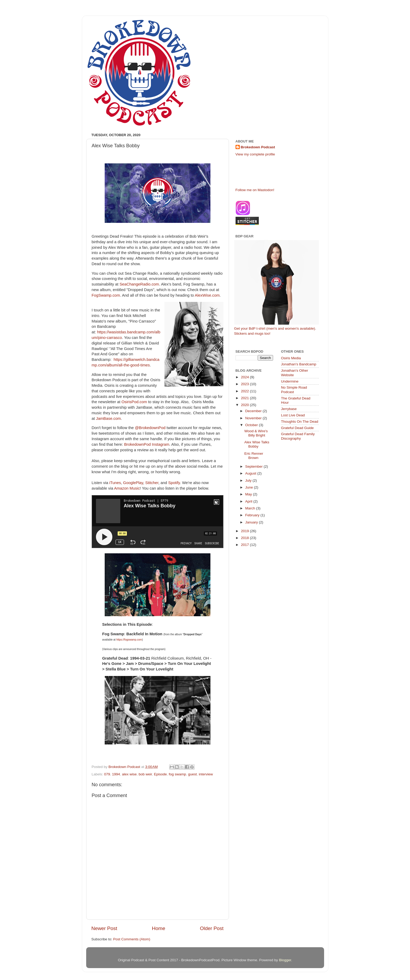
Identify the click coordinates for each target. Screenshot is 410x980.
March (251, 508)
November (254, 418)
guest (192, 774)
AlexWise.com (207, 295)
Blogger (285, 960)
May (249, 494)
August (251, 473)
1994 (116, 774)
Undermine (290, 381)
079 (107, 774)
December (254, 411)
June (250, 487)
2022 (245, 391)
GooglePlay (133, 483)
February (253, 515)
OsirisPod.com (134, 402)
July (249, 480)
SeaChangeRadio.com (139, 284)
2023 (245, 384)
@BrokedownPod (150, 428)
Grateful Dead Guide (297, 428)
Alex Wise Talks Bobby (257, 444)
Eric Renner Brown (254, 456)
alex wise (129, 774)
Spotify (174, 483)
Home (159, 928)
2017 (245, 545)
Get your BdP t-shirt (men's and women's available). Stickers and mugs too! (277, 288)
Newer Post (104, 928)
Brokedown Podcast (258, 147)
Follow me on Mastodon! (255, 190)
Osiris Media (291, 358)
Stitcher (152, 483)
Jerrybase (289, 409)
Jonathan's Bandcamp (299, 364)
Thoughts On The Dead (300, 422)
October (252, 425)
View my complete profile (255, 154)
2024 (245, 377)
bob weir (145, 774)
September (255, 466)
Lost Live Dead (293, 415)
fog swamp (178, 774)
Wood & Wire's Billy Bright (256, 433)
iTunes (115, 483)
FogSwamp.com (106, 295)
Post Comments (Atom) (132, 939)
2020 (245, 405)
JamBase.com (108, 418)
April (249, 501)
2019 (245, 531)
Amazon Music (127, 488)
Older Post (212, 928)
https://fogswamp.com (129, 640)
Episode (160, 774)
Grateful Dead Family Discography (298, 436)
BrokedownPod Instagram (147, 444)
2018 (245, 538)
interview (206, 774)
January (252, 522)
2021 (245, 398)
